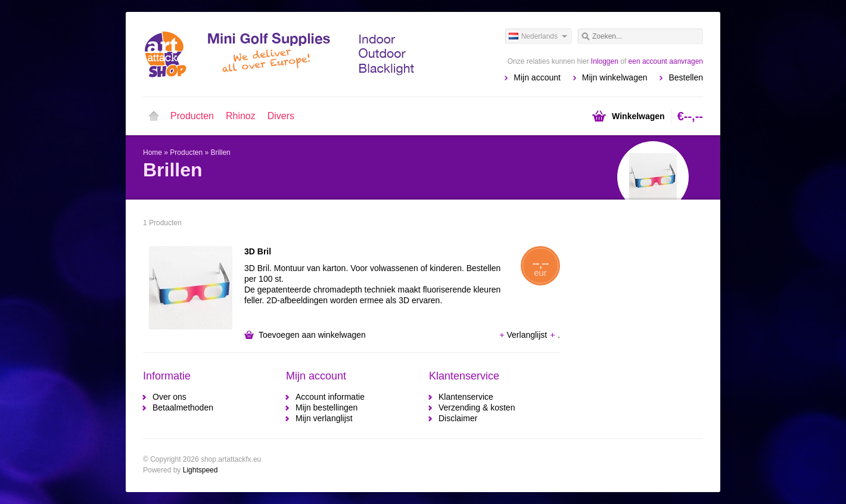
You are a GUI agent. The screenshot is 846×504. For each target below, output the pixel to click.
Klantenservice (466, 397)
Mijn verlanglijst (324, 418)
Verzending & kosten (477, 407)
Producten (192, 116)
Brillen (220, 153)
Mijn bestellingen (326, 407)
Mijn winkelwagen (615, 77)
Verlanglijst (524, 335)
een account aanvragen (666, 61)
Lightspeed (200, 470)
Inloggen (605, 61)
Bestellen (686, 77)
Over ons (169, 397)
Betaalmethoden (183, 407)
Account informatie (330, 397)
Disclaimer (458, 418)
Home (154, 116)
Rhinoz (241, 116)
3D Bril (258, 251)
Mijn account (537, 77)
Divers (281, 116)
